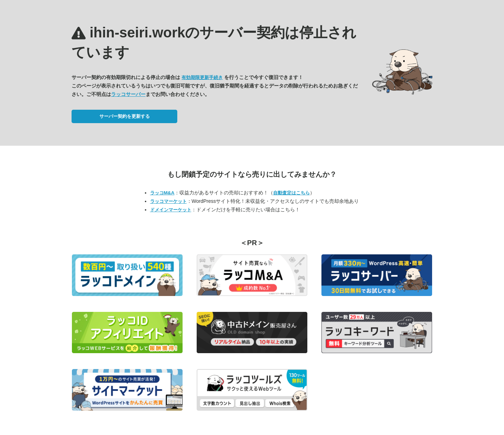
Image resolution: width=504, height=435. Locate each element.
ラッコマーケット (168, 201)
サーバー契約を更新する (125, 116)
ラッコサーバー (128, 94)
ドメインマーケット (171, 210)
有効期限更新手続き (202, 77)
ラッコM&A (162, 193)
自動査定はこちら (291, 193)
